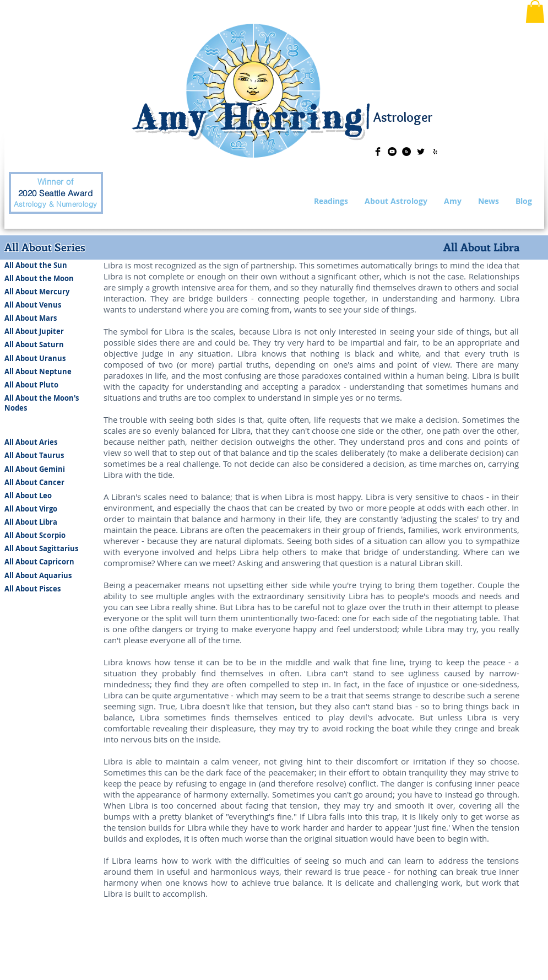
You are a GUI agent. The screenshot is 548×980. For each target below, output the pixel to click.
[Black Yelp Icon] (435, 152)
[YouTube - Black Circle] (392, 152)
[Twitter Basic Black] (421, 152)
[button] (535, 12)
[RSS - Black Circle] (406, 152)
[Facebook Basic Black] (378, 152)
